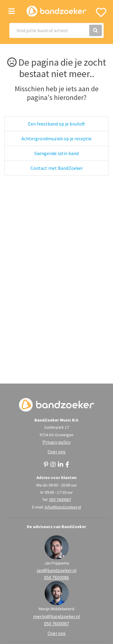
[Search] (56, 30)
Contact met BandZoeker (57, 168)
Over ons (57, 452)
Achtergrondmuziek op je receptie (56, 138)
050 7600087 (56, 624)
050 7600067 (60, 499)
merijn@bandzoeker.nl (57, 616)
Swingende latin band (56, 153)
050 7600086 (56, 577)
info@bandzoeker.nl (63, 507)
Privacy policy (56, 442)
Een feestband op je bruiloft (56, 124)
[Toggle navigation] (12, 11)
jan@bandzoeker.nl (57, 570)
